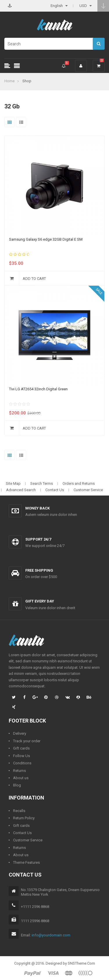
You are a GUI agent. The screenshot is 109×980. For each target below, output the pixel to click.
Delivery (20, 733)
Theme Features (26, 862)
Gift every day (40, 601)
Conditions (22, 763)
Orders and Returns (79, 483)
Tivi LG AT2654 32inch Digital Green (38, 389)
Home (9, 81)
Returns (19, 771)
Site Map (13, 483)
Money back (37, 508)
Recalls (19, 811)
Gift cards (21, 748)
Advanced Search (21, 490)
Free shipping (39, 570)
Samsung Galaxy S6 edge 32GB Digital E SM (46, 239)
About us (21, 778)
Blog (17, 785)
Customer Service (88, 490)
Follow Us (22, 756)
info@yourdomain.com (51, 935)
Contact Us (55, 490)
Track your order (27, 741)
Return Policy (24, 818)
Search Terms (42, 483)
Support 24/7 (38, 539)
